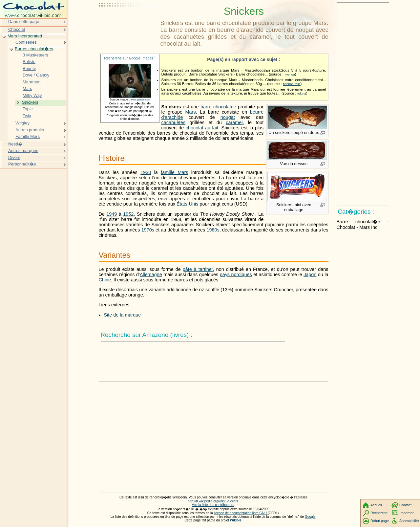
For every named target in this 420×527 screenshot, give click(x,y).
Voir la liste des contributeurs (213, 505)
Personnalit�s (22, 164)
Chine (105, 280)
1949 (112, 214)
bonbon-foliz (292, 84)
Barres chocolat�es (34, 49)
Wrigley (22, 123)
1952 (128, 214)
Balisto (29, 62)
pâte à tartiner (198, 269)
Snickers (30, 102)
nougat (228, 117)
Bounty (29, 68)
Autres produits (30, 130)
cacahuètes (174, 122)
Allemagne (151, 274)
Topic (28, 109)
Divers (14, 157)
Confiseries (26, 42)
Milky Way (32, 95)
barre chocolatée (218, 107)
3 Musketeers (35, 55)
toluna (302, 93)
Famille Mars (28, 136)
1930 (146, 172)
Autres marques (23, 151)
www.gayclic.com (140, 100)
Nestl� (15, 144)
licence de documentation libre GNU (241, 513)
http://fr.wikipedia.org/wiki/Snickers (213, 501)
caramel (234, 122)
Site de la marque (123, 315)
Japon (310, 274)
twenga (290, 74)
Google (310, 517)
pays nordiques (236, 274)
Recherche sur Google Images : (130, 58)
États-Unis (187, 204)
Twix (27, 116)
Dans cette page (24, 22)
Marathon (32, 82)
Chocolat (17, 29)
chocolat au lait (202, 128)
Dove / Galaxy (36, 75)
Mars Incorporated (25, 36)
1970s (148, 230)
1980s (213, 230)
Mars (191, 112)
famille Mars (174, 172)
